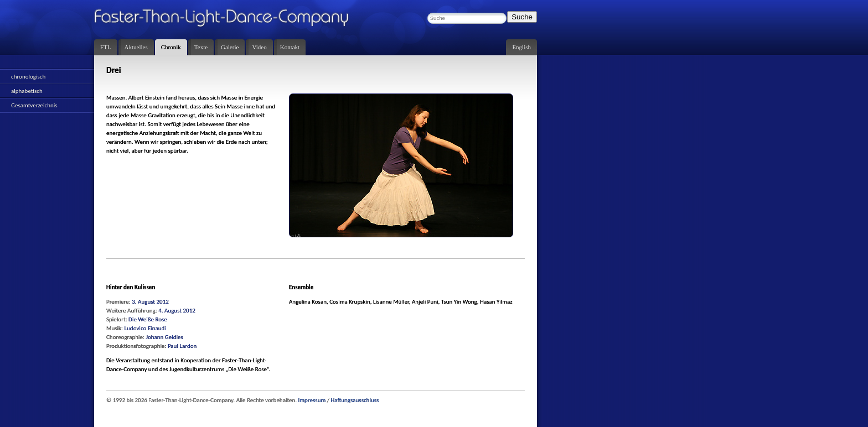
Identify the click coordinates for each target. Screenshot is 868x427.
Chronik (171, 47)
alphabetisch (27, 91)
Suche (522, 17)
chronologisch (28, 77)
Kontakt (290, 47)
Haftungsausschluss (355, 400)
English (521, 47)
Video (259, 47)
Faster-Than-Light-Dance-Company (232, 19)
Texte (201, 47)
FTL (106, 47)
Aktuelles (136, 47)
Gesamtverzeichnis (34, 105)
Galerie (230, 47)
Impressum (312, 400)
